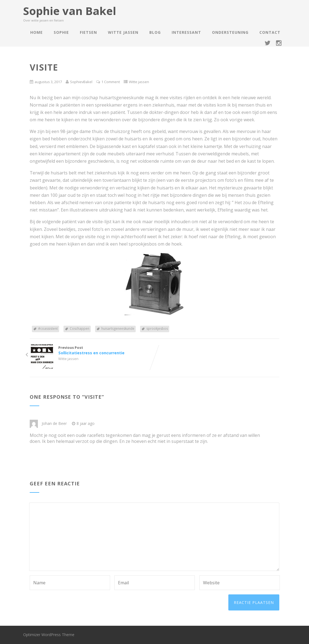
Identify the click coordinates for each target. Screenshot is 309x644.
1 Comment (111, 82)
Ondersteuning (230, 32)
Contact (270, 32)
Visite (93, 397)
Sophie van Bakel (70, 11)
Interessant (186, 32)
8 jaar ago (83, 423)
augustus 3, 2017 (48, 82)
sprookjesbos (157, 329)
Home (37, 32)
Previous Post (92, 350)
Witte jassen (123, 32)
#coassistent (48, 329)
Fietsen (88, 32)
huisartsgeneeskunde (118, 329)
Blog (155, 32)
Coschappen (80, 329)
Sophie (61, 32)
